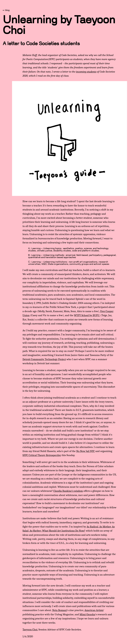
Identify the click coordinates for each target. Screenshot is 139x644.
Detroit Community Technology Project (44, 359)
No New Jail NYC (86, 451)
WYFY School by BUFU (87, 315)
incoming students (86, 72)
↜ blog (6, 10)
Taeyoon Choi (30, 630)
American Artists (94, 610)
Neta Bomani (59, 610)
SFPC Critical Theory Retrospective (42, 455)
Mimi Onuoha (87, 614)
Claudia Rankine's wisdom (68, 491)
